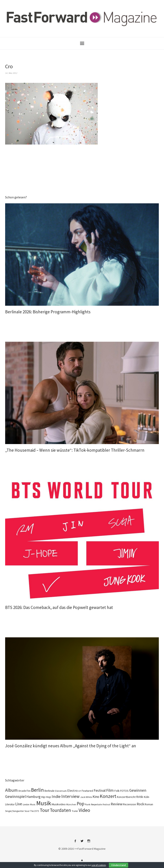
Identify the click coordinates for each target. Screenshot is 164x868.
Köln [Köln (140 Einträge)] (146, 797)
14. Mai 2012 (11, 73)
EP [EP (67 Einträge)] (80, 791)
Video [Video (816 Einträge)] (84, 810)
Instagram (89, 843)
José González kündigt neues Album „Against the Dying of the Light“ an (71, 746)
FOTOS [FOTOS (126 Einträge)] (124, 791)
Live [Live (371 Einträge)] (19, 804)
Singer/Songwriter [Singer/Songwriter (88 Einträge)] (15, 811)
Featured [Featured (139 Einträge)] (87, 791)
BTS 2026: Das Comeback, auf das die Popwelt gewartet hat (59, 607)
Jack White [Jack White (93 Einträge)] (86, 797)
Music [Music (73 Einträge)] (33, 804)
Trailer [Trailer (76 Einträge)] (75, 811)
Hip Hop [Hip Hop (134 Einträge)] (46, 797)
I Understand (119, 865)
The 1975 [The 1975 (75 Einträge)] (35, 811)
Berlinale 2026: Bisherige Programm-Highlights (48, 312)
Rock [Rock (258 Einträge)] (140, 804)
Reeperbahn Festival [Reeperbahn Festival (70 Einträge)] (101, 804)
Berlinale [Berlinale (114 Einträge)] (49, 791)
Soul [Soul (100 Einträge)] (27, 811)
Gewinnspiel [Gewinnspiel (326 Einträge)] (15, 796)
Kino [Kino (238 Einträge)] (96, 797)
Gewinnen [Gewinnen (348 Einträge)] (138, 790)
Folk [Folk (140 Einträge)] (117, 791)
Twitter (82, 843)
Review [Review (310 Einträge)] (117, 804)
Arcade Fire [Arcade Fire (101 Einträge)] (24, 791)
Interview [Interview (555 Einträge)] (70, 796)
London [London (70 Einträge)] (26, 804)
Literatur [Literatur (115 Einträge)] (10, 804)
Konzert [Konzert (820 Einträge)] (108, 796)
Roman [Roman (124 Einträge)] (149, 804)
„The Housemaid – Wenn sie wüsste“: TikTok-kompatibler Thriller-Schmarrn (75, 450)
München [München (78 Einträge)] (71, 804)
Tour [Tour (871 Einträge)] (44, 810)
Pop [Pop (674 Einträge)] (81, 804)
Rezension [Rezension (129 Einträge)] (130, 804)
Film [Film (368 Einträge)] (110, 790)
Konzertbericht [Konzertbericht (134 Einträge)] (126, 797)
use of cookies (99, 865)
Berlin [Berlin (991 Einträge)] (37, 790)
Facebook (75, 843)
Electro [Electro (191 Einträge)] (73, 790)
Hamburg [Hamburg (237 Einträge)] (33, 797)
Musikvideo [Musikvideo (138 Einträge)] (59, 804)
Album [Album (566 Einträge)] (11, 790)
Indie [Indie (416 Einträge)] (56, 796)
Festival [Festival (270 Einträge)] (100, 790)
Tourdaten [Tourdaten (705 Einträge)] (60, 810)
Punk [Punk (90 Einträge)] (88, 804)
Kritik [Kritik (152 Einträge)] (140, 797)
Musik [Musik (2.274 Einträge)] (44, 803)
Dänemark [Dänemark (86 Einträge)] (61, 791)
